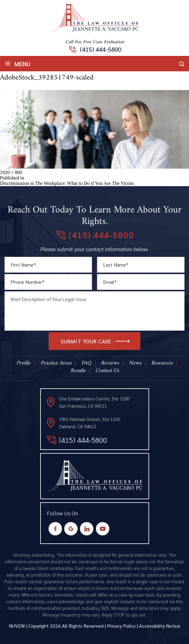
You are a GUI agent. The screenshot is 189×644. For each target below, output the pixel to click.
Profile (23, 363)
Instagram (87, 529)
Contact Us (107, 371)
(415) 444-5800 (101, 49)
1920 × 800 (11, 172)
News (135, 363)
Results (78, 371)
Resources (162, 363)
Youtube (102, 529)
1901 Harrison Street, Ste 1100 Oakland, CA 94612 (90, 423)
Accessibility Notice (160, 626)
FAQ (86, 363)
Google (71, 529)
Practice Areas (56, 363)
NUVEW (17, 626)
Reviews (110, 363)
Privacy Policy (121, 626)
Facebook (55, 529)
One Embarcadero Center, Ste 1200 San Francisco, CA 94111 (94, 402)
